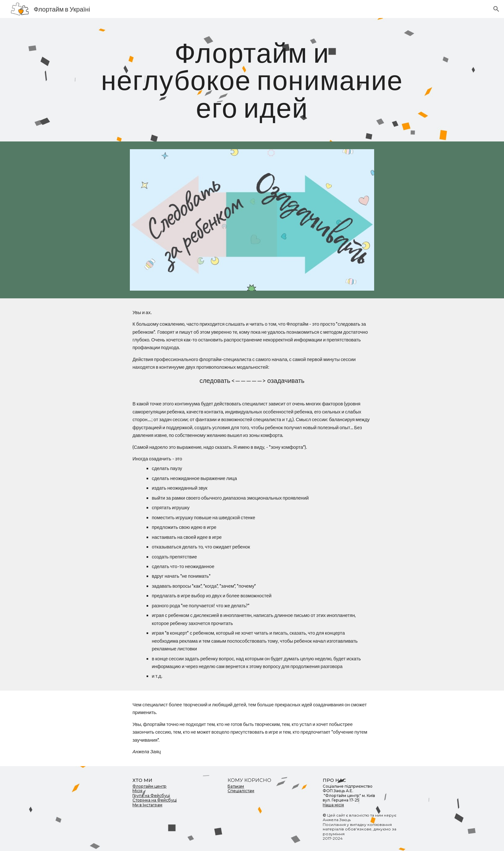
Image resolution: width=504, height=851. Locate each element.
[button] (496, 9)
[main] (252, 80)
